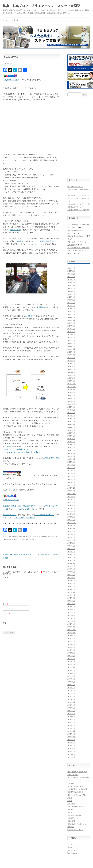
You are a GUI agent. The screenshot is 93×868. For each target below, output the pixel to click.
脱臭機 (70, 812)
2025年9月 (71, 288)
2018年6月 (71, 540)
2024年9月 (71, 323)
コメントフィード (74, 850)
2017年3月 (71, 583)
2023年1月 (71, 381)
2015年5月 (71, 647)
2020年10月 (72, 459)
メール (7, 613)
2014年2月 (71, 691)
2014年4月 (71, 685)
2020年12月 (72, 453)
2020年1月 (71, 485)
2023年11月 (72, 352)
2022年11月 (72, 387)
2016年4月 (71, 615)
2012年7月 (71, 745)
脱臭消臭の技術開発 (75, 815)
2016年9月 (71, 601)
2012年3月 (71, 757)
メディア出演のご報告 (75, 786)
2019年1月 (71, 520)
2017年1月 (71, 589)
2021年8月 (71, 430)
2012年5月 (71, 751)
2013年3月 (71, 722)
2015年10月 (72, 633)
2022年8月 (71, 395)
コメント (7, 577)
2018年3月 (71, 549)
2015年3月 (71, 653)
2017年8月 (71, 569)
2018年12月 (72, 523)
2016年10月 (72, 598)
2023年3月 (71, 375)
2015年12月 (72, 627)
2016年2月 (71, 621)
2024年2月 (71, 343)
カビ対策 (71, 783)
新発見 (70, 798)
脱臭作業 (71, 809)
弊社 (5, 238)
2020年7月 (71, 468)
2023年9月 (71, 358)
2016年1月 (71, 624)
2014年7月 (71, 676)
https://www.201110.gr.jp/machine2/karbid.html (21, 452)
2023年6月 (71, 366)
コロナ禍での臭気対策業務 (48, 554)
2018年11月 (72, 526)
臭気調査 (51, 536)
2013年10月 (72, 702)
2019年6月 (71, 505)
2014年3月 (71, 688)
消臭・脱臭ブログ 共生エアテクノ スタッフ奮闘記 (41, 6)
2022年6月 (71, 401)
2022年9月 (71, 392)
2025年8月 (71, 291)
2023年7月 (71, 364)
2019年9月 (71, 497)
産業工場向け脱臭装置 (75, 807)
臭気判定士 (21, 241)
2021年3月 (71, 445)
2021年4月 (71, 442)
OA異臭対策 (30, 316)
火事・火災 (71, 804)
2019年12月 (72, 488)
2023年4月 (71, 372)
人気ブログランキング (11, 80)
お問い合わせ (15, 230)
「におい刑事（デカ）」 (44, 515)
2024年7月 (71, 329)
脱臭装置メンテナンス (75, 818)
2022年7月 (71, 398)
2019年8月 (71, 500)
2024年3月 (71, 340)
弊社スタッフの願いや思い (37, 536)
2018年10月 (72, 528)
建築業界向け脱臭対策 (19, 536)
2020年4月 (71, 476)
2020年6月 (71, 471)
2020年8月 (71, 465)
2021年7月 (71, 433)
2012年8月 (71, 743)
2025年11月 (72, 283)
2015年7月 (71, 641)
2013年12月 (72, 696)
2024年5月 (71, 335)
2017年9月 (71, 566)
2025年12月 (72, 280)
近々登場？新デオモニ (75, 187)
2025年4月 (71, 303)
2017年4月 (71, 581)
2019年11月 (72, 491)
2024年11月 (72, 317)
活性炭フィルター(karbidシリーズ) (16, 449)
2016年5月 (71, 612)
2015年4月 (71, 650)
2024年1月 (71, 346)
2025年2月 (71, 309)
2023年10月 (72, 355)
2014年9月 (71, 670)
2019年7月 (71, 502)
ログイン (71, 844)
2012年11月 (72, 734)
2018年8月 (71, 534)
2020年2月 (71, 482)
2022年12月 (72, 384)
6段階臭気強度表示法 (47, 241)
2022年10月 (72, 390)
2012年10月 (72, 737)
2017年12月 (72, 557)
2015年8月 (71, 638)
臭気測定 (15, 539)
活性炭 (44, 443)
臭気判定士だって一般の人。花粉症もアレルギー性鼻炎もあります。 (78, 198)
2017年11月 (72, 560)
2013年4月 (71, 719)
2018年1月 (71, 555)
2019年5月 (71, 508)
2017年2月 (71, 586)
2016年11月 (72, 595)
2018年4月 (71, 546)
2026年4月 (71, 268)
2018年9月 (71, 531)
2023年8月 (71, 361)
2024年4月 (71, 337)
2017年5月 (71, 578)
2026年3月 (71, 271)
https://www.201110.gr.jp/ (27, 509)
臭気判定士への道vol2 (75, 230)
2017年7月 (71, 572)
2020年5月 (71, 473)
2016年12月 (72, 592)
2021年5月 (71, 439)
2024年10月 (72, 320)
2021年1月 (71, 450)
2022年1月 (71, 416)
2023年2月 (71, 378)
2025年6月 (71, 297)
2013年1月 (71, 728)
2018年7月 (71, 537)
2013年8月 (71, 708)
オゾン (70, 780)
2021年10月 (72, 424)
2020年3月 (71, 479)
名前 (6, 604)
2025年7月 (71, 294)
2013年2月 (71, 725)
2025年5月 (71, 300)
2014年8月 (71, 673)
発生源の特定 (42, 307)
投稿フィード (72, 847)
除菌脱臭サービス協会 (75, 830)
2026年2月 (71, 274)
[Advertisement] (79, 137)
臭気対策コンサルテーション (78, 824)
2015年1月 (71, 659)
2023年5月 (71, 369)
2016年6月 (71, 609)
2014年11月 (72, 664)
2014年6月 (71, 679)
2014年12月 (72, 662)
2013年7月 (71, 711)
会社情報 (15, 20)
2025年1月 (71, 311)
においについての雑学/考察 (77, 772)
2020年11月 (72, 456)
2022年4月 (71, 407)
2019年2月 (71, 517)
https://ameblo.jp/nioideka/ (24, 518)
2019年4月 (71, 511)
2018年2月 (71, 552)
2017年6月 (71, 575)
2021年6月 (71, 436)
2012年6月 (71, 748)
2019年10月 (72, 494)
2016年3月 (71, 618)
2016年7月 (71, 607)
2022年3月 (71, 410)
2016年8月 (71, 604)
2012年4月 (71, 754)
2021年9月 (71, 427)
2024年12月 (72, 314)
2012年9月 (71, 740)
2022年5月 (71, 404)
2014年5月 (71, 682)
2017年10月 (72, 563)
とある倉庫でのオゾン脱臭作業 (78, 210)
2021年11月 (72, 421)
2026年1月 (71, 277)
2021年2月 (71, 447)
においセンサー (34, 244)
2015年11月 (72, 630)
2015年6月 (71, 644)
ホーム (5, 20)
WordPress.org (73, 853)
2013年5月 (71, 717)
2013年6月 (71, 714)
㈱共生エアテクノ (10, 515)
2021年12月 (72, 419)
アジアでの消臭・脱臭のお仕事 (78, 778)
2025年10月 (72, 285)
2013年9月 (71, 705)
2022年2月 (71, 413)
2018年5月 (71, 543)
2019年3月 (71, 514)
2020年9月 (71, 462)
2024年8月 (71, 326)
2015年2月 (71, 656)
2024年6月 (71, 332)
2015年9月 (71, 636)
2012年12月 (72, 731)
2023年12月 (72, 349)
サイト (5, 623)
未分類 (70, 801)
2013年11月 (72, 699)
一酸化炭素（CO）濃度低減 (77, 789)
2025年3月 (71, 306)
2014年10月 (72, 667)
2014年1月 (71, 693)
